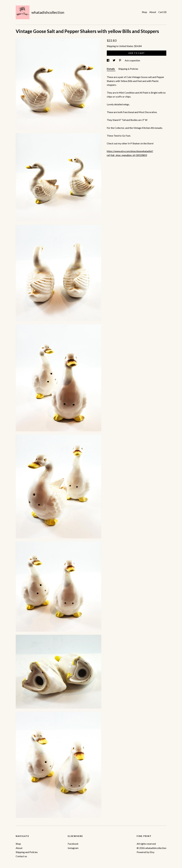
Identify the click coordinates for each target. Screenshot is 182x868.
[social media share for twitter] (114, 60)
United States (126, 46)
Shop (144, 12)
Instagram (73, 848)
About (153, 12)
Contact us (21, 856)
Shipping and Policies (27, 852)
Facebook (73, 844)
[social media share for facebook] (108, 60)
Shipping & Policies (128, 69)
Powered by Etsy (146, 852)
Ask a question (132, 60)
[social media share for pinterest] (120, 60)
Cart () (162, 12)
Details (111, 69)
